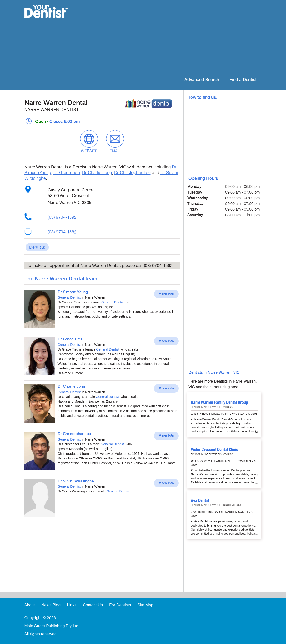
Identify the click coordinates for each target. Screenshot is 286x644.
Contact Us (93, 605)
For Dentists (120, 605)
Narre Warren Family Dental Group (219, 402)
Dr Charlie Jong (97, 173)
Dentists (37, 247)
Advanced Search (202, 80)
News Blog (51, 605)
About (30, 605)
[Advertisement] (174, 38)
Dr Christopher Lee (132, 173)
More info (166, 294)
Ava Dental (200, 500)
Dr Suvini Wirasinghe (76, 481)
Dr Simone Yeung (73, 292)
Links (72, 605)
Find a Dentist (243, 80)
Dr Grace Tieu (67, 173)
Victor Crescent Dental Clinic (214, 449)
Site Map (145, 605)
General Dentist (69, 297)
